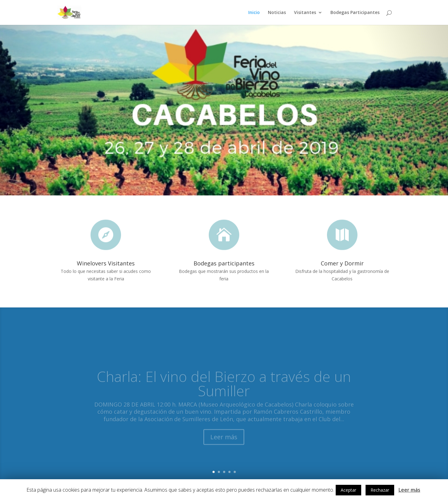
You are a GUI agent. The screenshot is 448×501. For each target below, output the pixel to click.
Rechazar (380, 490)
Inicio (254, 13)
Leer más (224, 443)
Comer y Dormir (342, 263)
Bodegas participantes (224, 263)
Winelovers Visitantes (106, 263)
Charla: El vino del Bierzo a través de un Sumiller (224, 390)
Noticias (277, 13)
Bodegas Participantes (355, 13)
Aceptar (348, 490)
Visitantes (305, 13)
